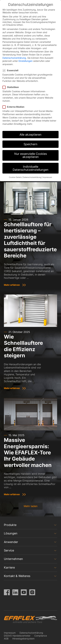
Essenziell (11, 70)
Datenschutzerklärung (31, 633)
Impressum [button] (47, 177)
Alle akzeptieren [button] (30, 135)
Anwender (11, 542)
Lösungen (11, 533)
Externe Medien (14, 107)
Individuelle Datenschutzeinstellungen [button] (31, 168)
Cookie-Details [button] (15, 177)
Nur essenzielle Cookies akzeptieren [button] (31, 155)
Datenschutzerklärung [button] (32, 177)
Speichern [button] (30, 144)
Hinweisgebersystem (23, 639)
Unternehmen (13, 559)
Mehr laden (31, 506)
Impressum (10, 633)
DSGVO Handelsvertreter (17, 636)
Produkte (10, 525)
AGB (6, 639)
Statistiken (12, 87)
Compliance (41, 636)
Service (9, 550)
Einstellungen (26, 61)
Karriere (9, 567)
